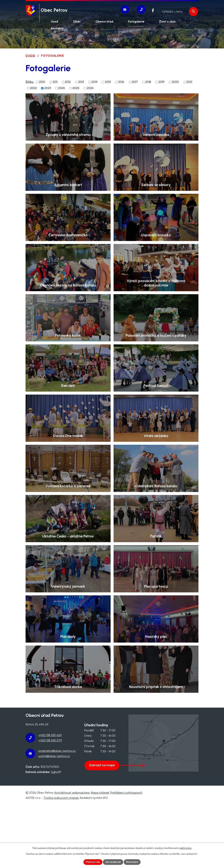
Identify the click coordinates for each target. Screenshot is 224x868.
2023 (48, 88)
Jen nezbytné (113, 862)
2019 (162, 82)
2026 (90, 88)
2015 (108, 82)
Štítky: (30, 82)
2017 (135, 82)
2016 (121, 82)
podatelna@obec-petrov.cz (57, 814)
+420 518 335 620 (50, 798)
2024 (62, 88)
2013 (81, 82)
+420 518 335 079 (50, 803)
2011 (55, 82)
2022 (33, 88)
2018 (148, 82)
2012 (68, 82)
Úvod (30, 56)
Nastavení (132, 862)
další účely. (186, 848)
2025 (76, 88)
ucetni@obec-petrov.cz (54, 819)
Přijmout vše (93, 862)
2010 (42, 82)
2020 (175, 82)
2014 (94, 82)
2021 (189, 82)
